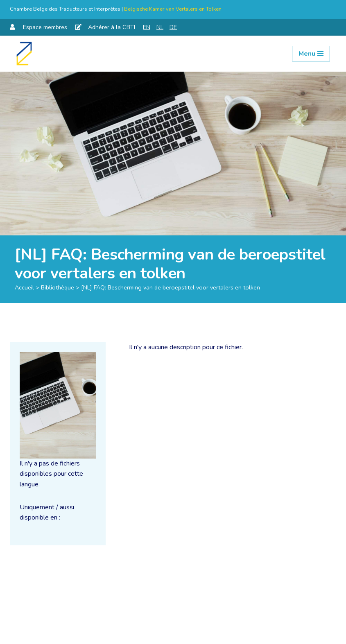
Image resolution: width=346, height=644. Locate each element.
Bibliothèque (58, 287)
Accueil (24, 287)
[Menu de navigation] (311, 54)
